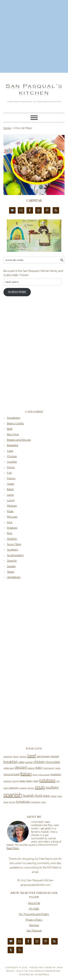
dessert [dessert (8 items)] (21, 767)
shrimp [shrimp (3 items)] (31, 788)
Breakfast (13, 445)
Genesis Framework (47, 971)
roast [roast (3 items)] (6, 788)
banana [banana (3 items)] (23, 756)
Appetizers (14, 418)
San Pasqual (34, 931)
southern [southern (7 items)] (52, 787)
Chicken (12, 456)
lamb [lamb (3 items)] (35, 775)
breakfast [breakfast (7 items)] (11, 762)
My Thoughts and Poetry (34, 914)
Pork (10, 522)
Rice (10, 533)
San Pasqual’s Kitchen (34, 91)
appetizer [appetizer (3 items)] (8, 756)
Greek (11, 484)
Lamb (10, 495)
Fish (9, 473)
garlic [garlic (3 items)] (58, 768)
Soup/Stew (14, 544)
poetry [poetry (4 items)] (29, 781)
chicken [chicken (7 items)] (39, 762)
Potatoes (12, 528)
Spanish (12, 561)
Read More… (13, 848)
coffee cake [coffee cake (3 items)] (9, 768)
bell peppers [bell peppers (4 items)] (43, 756)
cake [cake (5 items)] (21, 762)
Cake (10, 451)
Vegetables (14, 577)
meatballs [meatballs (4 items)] (56, 774)
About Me (34, 903)
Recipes (34, 925)
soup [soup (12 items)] (40, 787)
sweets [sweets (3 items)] (54, 796)
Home (7, 128)
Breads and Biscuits (19, 440)
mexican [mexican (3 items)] (7, 781)
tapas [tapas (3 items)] (6, 802)
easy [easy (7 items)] (39, 768)
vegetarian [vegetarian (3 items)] (36, 802)
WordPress (42, 975)
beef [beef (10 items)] (32, 756)
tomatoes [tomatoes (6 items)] (23, 802)
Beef (10, 429)
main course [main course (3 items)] (44, 775)
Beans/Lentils (15, 423)
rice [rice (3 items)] (58, 781)
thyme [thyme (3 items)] (12, 802)
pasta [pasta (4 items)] (22, 781)
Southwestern (15, 555)
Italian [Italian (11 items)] (26, 774)
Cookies (12, 462)
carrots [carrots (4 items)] (29, 762)
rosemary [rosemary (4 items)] (14, 788)
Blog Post (13, 434)
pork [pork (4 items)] (36, 781)
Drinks (11, 467)
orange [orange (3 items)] (15, 781)
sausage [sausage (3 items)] (23, 788)
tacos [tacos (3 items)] (60, 796)
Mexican (12, 506)
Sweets (11, 566)
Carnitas (34, 200)
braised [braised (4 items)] (55, 756)
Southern (13, 550)
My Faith (34, 909)
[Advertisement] (34, 36)
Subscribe (17, 292)
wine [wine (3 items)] (44, 802)
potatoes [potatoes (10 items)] (47, 780)
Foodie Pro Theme (41, 968)
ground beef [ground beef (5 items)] (12, 774)
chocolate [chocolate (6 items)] (53, 762)
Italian (10, 489)
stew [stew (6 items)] (46, 796)
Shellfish (12, 539)
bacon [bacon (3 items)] (16, 756)
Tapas (11, 572)
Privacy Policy (34, 920)
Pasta (10, 511)
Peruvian (12, 517)
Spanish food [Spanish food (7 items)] (32, 796)
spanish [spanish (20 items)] (13, 795)
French (11, 478)
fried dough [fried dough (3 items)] (49, 768)
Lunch (11, 500)
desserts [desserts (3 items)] (31, 768)
